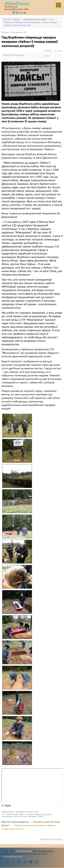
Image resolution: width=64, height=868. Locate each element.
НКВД (40, 817)
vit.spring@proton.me (12, 856)
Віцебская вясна (24, 851)
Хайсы (22, 814)
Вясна (19, 12)
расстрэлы (47, 814)
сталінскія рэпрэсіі (34, 814)
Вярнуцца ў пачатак (51, 839)
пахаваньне (7, 817)
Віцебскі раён (13, 814)
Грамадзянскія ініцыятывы (27, 812)
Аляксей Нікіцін (20, 817)
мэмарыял (32, 817)
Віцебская (17, 3)
